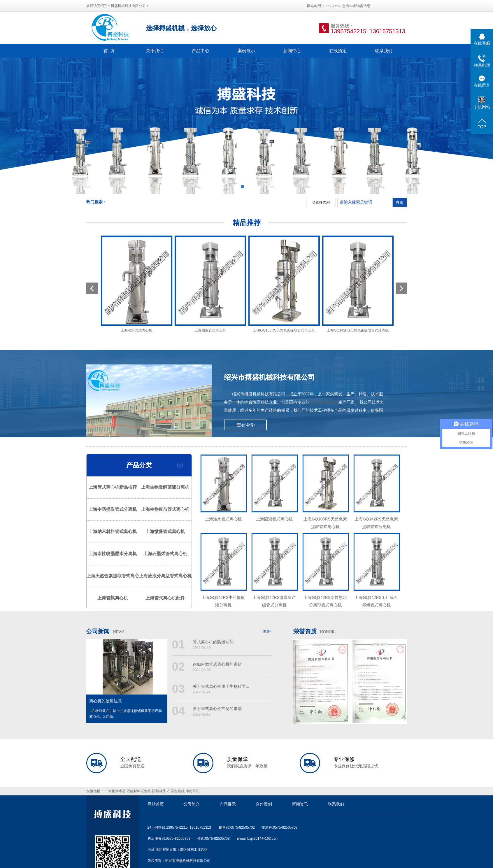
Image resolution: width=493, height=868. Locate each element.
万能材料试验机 (139, 791)
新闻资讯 (300, 804)
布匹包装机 (176, 791)
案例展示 (246, 51)
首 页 (109, 51)
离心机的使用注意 (106, 701)
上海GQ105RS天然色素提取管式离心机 (284, 330)
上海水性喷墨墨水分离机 (113, 554)
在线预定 (338, 51)
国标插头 (159, 791)
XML (336, 6)
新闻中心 (292, 51)
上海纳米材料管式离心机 (113, 532)
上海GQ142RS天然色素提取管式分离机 (358, 330)
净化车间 (192, 791)
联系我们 (384, 51)
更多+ (267, 631)
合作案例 (264, 804)
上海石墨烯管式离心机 (165, 554)
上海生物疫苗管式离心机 (165, 509)
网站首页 (156, 804)
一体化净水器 (115, 791)
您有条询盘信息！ (358, 6)
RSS (326, 6)
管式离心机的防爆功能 (213, 642)
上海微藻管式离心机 (165, 532)
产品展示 (228, 804)
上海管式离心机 (113, 598)
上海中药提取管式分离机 (113, 509)
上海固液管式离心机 (210, 330)
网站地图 (314, 6)
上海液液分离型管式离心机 (165, 576)
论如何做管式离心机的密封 (217, 664)
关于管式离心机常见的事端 (217, 709)
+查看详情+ (245, 425)
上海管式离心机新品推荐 (113, 487)
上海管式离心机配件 (165, 598)
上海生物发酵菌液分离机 (165, 487)
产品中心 (201, 51)
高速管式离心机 (324, 402)
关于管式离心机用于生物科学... (221, 686)
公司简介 (192, 804)
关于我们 (155, 51)
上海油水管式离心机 (136, 330)
